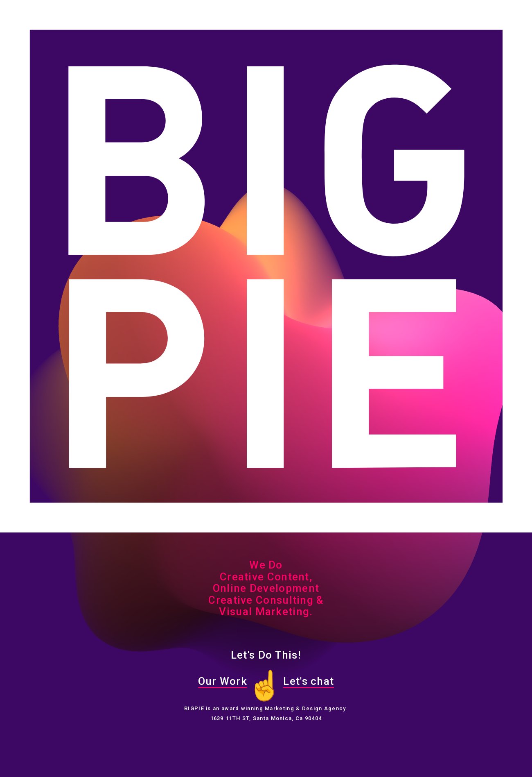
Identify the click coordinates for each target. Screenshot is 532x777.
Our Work (223, 681)
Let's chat (309, 681)
